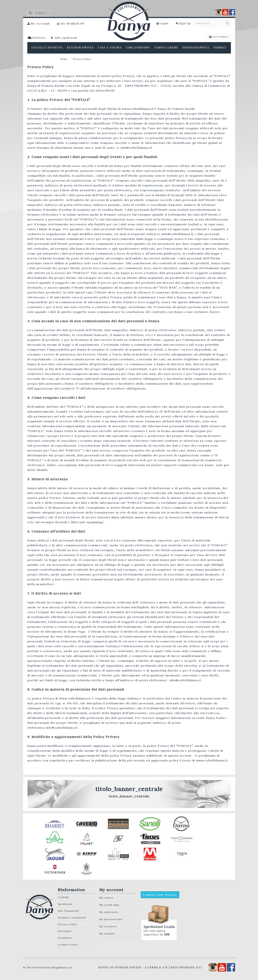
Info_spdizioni (66, 38)
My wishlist (107, 934)
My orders (106, 898)
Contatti (63, 897)
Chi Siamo (65, 931)
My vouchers (108, 926)
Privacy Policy (68, 924)
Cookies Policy (68, 945)
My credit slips (109, 905)
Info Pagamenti (68, 911)
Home (64, 59)
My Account (40, 23)
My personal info (111, 919)
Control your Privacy (160, 895)
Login (164, 23)
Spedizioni (65, 904)
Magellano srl (62, 967)
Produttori (65, 938)
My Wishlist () (72, 23)
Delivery (39, 38)
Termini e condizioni (72, 917)
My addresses (109, 912)
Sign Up (185, 23)
